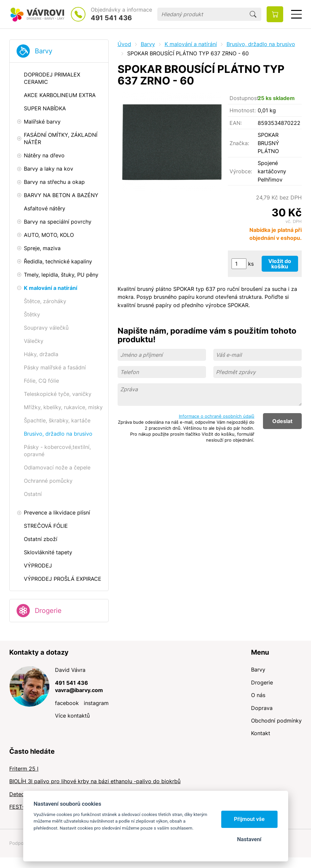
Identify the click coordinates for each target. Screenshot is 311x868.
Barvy (44, 51)
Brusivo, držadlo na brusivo (261, 44)
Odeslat (282, 421)
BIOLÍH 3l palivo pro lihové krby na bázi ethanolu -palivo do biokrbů (95, 781)
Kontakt (261, 733)
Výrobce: (241, 171)
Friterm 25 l (24, 769)
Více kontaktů (72, 716)
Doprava (262, 708)
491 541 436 (111, 18)
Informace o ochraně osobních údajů (217, 416)
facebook (67, 703)
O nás (258, 695)
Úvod (124, 44)
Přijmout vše (249, 819)
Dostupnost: (244, 98)
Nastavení (249, 839)
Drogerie (48, 611)
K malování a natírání (191, 44)
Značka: (239, 143)
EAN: (236, 123)
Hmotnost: (243, 110)
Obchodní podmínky (276, 721)
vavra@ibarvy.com (79, 690)
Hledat (253, 14)
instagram (96, 703)
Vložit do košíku (280, 264)
